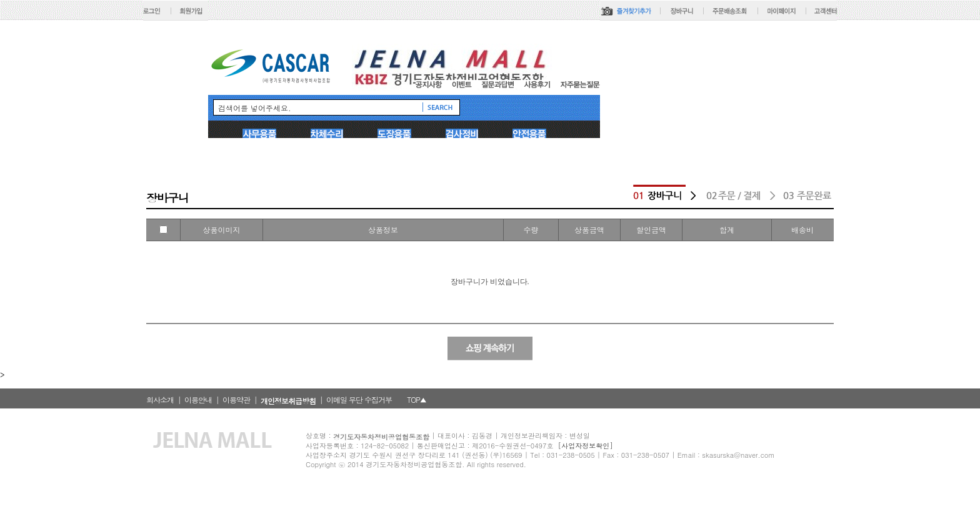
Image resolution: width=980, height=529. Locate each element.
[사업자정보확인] (586, 446)
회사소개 (160, 399)
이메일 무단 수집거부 (359, 399)
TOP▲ (417, 399)
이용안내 (198, 399)
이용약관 (236, 399)
